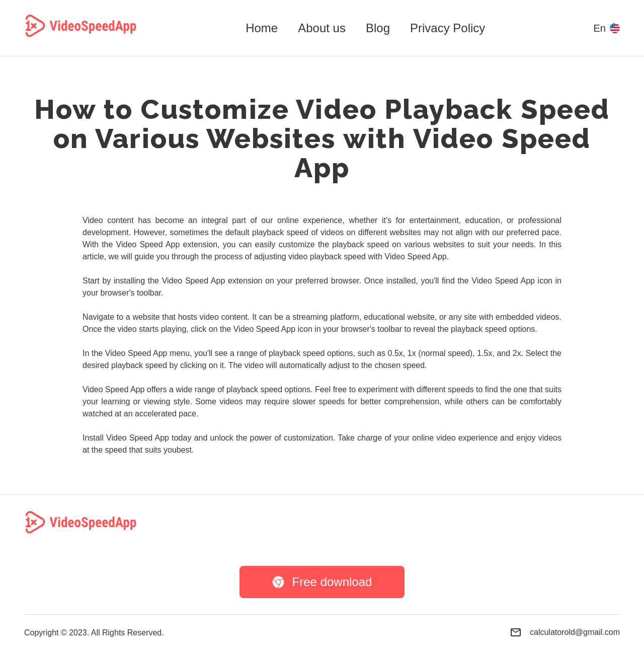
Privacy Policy (448, 28)
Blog (378, 28)
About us (322, 28)
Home (262, 28)
